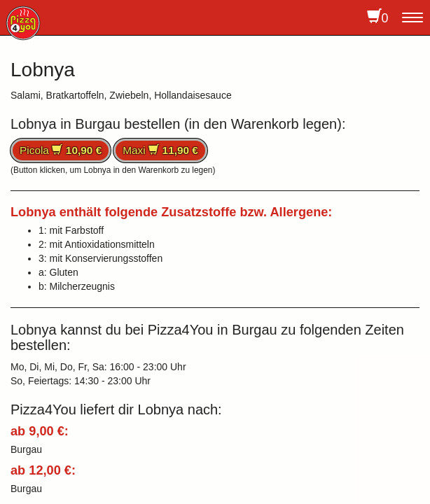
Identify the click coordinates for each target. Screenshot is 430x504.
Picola (61, 150)
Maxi (160, 150)
